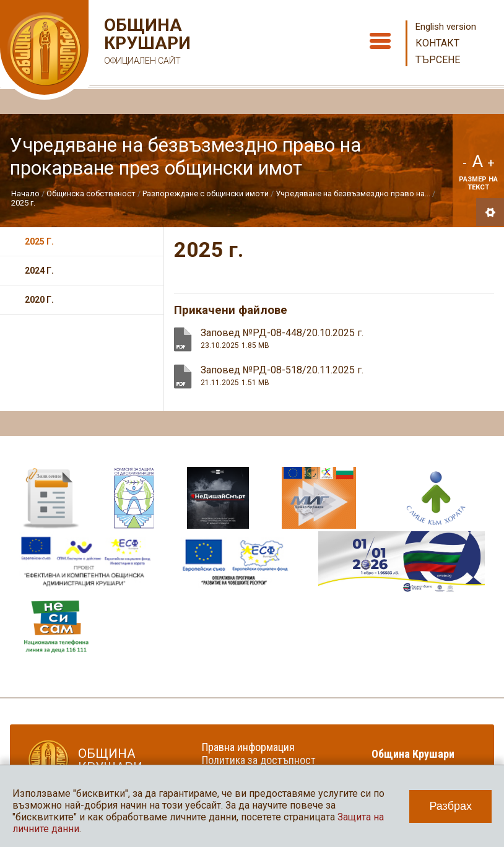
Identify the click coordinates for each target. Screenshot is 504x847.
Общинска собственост (91, 193)
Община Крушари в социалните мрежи (421, 760)
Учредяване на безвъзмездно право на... (353, 193)
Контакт (437, 43)
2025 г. (23, 203)
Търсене (438, 60)
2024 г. (39, 271)
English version (446, 27)
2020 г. (39, 300)
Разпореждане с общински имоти (206, 193)
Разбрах (450, 806)
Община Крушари (146, 43)
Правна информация (248, 747)
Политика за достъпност (259, 760)
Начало (25, 193)
